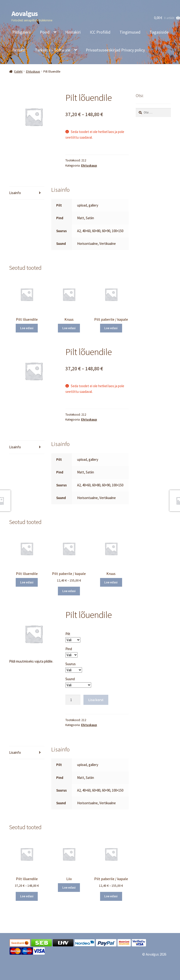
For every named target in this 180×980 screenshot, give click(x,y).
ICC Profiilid (100, 32)
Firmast (19, 50)
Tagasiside (159, 32)
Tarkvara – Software (52, 50)
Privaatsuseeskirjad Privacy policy (115, 50)
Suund (70, 679)
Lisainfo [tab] (15, 193)
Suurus (71, 664)
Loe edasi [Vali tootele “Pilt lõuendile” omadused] (27, 328)
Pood (45, 32)
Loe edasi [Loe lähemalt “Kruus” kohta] (69, 328)
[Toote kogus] (73, 700)
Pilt (68, 634)
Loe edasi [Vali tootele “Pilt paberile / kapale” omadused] (111, 328)
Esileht (18, 72)
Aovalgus (25, 13)
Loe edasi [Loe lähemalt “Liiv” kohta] (69, 888)
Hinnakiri (73, 32)
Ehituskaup (33, 72)
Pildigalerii (21, 32)
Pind (69, 649)
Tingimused (130, 32)
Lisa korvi (96, 700)
